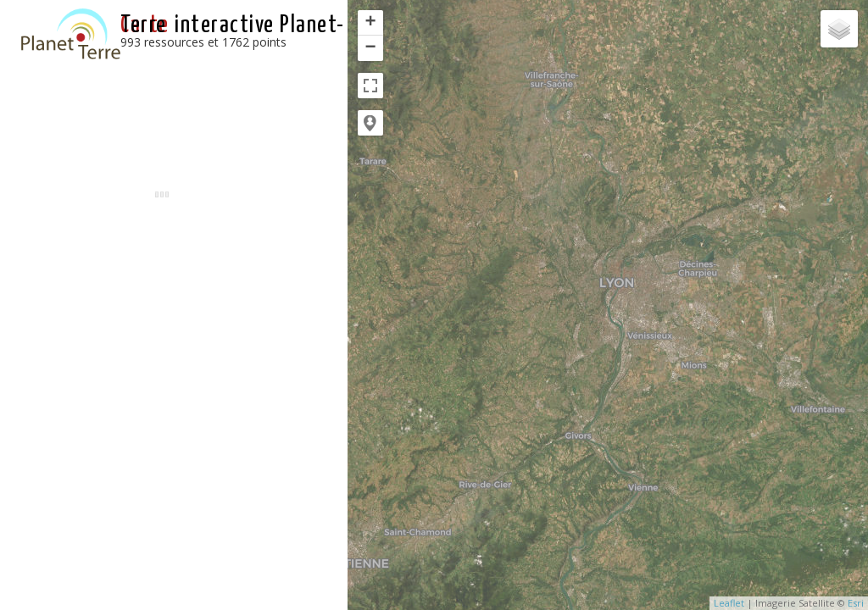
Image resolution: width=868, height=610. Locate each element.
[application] (608, 305)
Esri (856, 603)
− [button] (371, 48)
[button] (370, 123)
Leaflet (729, 603)
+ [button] (371, 23)
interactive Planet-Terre (233, 25)
